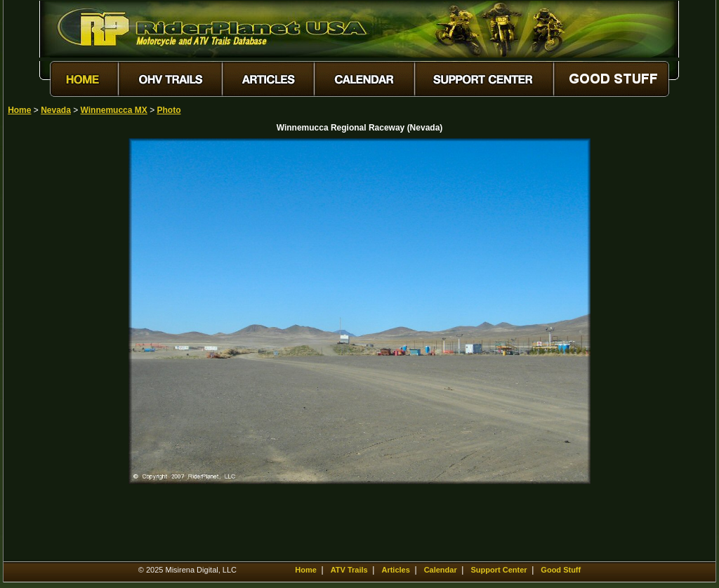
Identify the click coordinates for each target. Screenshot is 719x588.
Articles (395, 570)
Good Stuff (561, 570)
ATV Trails (349, 570)
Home (19, 110)
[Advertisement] (57, 349)
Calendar (441, 570)
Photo (169, 110)
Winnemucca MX (114, 110)
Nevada (56, 110)
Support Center (499, 570)
